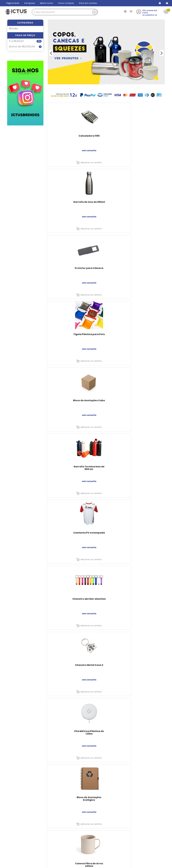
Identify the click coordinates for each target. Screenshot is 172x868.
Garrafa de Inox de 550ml (106, 136)
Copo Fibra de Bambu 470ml (147, 600)
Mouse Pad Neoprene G (147, 400)
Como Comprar (66, 3)
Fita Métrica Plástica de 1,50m (66, 336)
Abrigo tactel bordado (106, 533)
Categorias (25, 23)
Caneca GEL (106, 599)
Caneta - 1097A (106, 665)
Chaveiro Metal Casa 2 (147, 268)
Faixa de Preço (25, 41)
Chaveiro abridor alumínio (106, 268)
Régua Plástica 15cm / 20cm (66, 732)
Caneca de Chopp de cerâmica (66, 468)
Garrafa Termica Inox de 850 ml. (147, 203)
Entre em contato (88, 3)
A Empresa (30, 3)
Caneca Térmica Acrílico (66, 599)
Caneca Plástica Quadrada (147, 666)
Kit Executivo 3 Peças (66, 400)
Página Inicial (13, 3)
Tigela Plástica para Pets (66, 202)
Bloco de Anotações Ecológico (106, 336)
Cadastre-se (142, 857)
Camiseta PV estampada (66, 268)
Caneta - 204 (106, 731)
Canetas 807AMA (106, 400)
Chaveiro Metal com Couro (147, 467)
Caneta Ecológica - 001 (106, 467)
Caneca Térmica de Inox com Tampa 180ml (147, 534)
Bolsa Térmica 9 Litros (66, 533)
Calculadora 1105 (66, 136)
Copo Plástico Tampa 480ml (147, 732)
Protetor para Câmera (147, 136)
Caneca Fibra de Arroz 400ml (147, 336)
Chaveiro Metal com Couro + (66, 666)
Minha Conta (46, 3)
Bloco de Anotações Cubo (106, 202)
